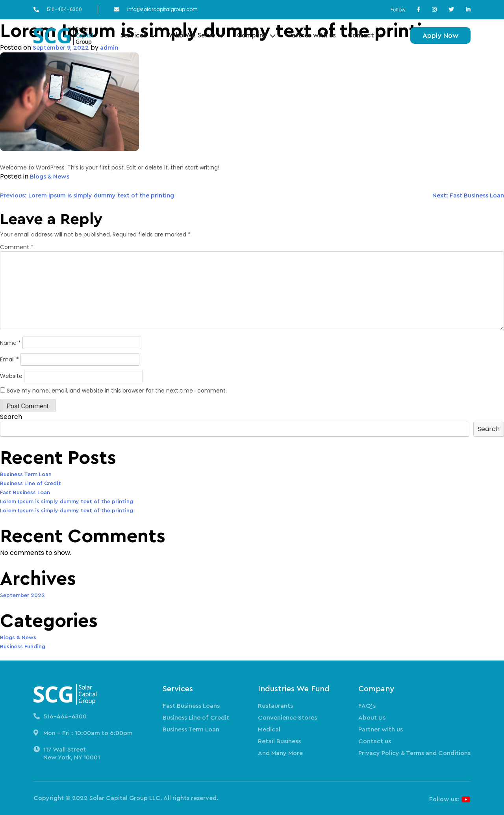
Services (134, 35)
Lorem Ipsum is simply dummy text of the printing (67, 502)
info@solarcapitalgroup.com (162, 9)
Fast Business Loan (25, 493)
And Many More (280, 753)
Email (9, 359)
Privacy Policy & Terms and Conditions (414, 753)
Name (10, 343)
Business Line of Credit (31, 484)
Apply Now (440, 35)
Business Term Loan (26, 474)
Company (252, 35)
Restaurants (275, 706)
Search (11, 417)
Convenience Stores (287, 718)
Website (11, 376)
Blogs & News (50, 177)
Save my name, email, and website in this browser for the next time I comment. (117, 391)
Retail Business (279, 741)
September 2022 (22, 595)
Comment (17, 247)
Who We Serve (192, 35)
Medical (269, 729)
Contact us (365, 35)
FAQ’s (367, 706)
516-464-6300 (64, 9)
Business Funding (23, 647)
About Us (372, 718)
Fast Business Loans (191, 706)
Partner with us (312, 35)
